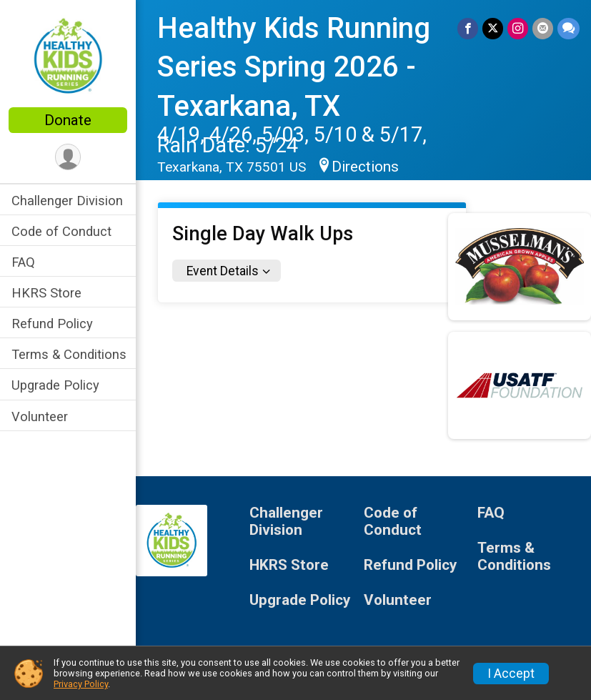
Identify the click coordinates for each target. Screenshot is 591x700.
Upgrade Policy (55, 385)
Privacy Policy (81, 684)
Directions (365, 167)
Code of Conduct (61, 231)
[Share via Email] (543, 28)
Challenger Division (67, 201)
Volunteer (40, 416)
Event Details (223, 271)
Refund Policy (52, 324)
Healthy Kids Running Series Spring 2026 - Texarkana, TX (294, 67)
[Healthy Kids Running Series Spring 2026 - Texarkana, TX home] (68, 55)
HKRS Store (46, 293)
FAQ (23, 262)
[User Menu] (68, 157)
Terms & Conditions (69, 354)
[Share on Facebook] (468, 28)
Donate (68, 120)
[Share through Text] (568, 28)
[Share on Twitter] (493, 28)
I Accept (511, 674)
